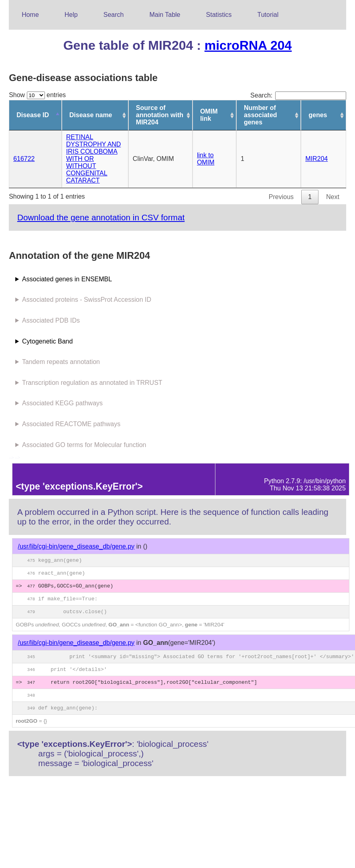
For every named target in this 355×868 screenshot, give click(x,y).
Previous (281, 197)
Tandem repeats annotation (61, 362)
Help (71, 15)
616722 (24, 159)
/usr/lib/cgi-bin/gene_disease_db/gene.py (76, 546)
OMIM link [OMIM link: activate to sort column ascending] (209, 115)
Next (333, 197)
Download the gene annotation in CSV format (101, 217)
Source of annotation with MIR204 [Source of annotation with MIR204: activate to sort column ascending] (160, 115)
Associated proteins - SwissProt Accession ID (87, 300)
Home (30, 15)
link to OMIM (206, 159)
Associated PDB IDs (51, 320)
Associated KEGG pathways (62, 403)
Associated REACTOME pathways (71, 424)
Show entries (37, 95)
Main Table (165, 15)
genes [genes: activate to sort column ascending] (318, 115)
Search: (298, 95)
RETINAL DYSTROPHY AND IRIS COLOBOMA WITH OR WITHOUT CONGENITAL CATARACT (94, 159)
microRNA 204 (248, 45)
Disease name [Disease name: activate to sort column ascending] (91, 115)
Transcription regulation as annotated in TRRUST (92, 383)
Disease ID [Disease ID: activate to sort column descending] (33, 115)
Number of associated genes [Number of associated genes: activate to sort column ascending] (261, 115)
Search (114, 15)
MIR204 (316, 159)
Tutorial (268, 15)
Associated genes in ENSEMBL (67, 279)
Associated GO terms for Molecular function (84, 445)
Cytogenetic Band (47, 341)
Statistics (219, 15)
